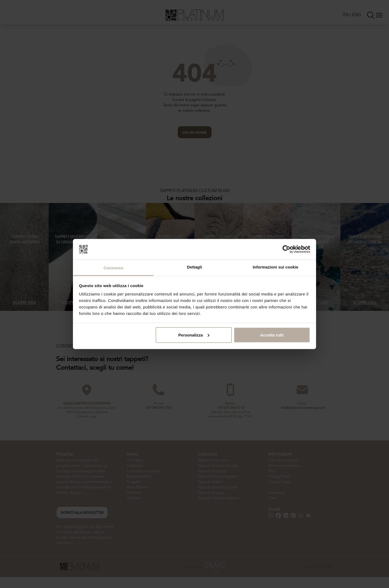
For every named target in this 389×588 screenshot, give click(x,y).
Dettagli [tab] (194, 267)
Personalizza (194, 335)
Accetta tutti (272, 335)
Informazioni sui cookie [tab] (276, 267)
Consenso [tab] (113, 268)
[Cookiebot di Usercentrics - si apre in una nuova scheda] (286, 249)
